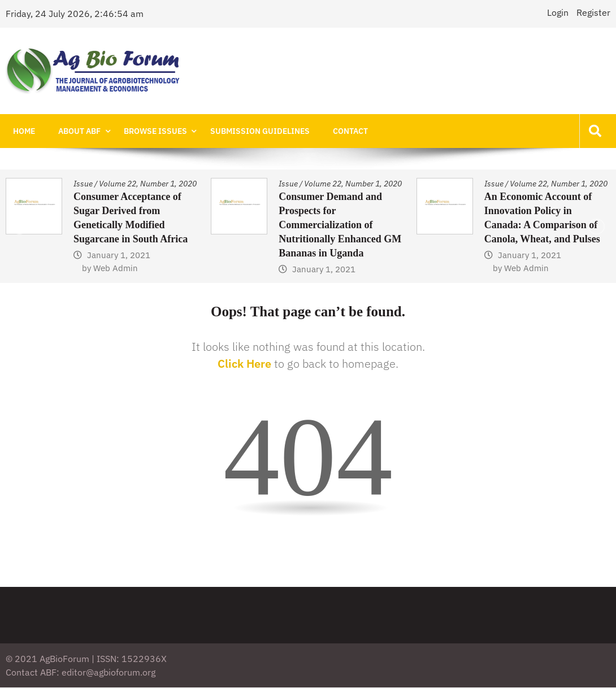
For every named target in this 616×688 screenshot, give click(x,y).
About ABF (74, 131)
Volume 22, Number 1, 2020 (148, 184)
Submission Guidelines (246, 131)
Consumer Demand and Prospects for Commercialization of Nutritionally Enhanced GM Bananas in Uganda (340, 225)
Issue (83, 184)
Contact (333, 131)
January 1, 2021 (119, 256)
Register (593, 12)
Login (558, 12)
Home (22, 131)
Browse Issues (146, 131)
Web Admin (116, 269)
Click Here (244, 364)
